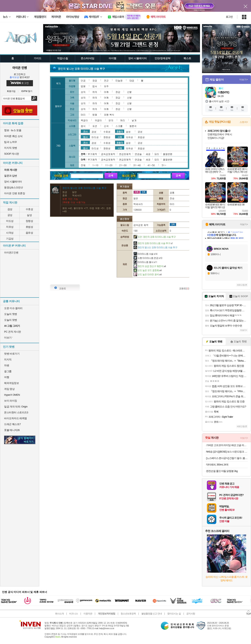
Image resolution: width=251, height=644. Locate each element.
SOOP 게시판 (12, 154)
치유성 (10, 227)
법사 (85, 137)
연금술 (138, 154)
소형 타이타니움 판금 (148, 258)
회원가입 (11, 91)
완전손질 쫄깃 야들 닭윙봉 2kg (222, 471)
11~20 (109, 165)
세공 (148, 154)
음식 (83, 126)
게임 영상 (9, 389)
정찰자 (120, 131)
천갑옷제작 (125, 154)
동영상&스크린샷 (14, 187)
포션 (95, 126)
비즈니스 (74, 614)
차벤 (7, 365)
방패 (95, 115)
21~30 (123, 165)
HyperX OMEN (12, 395)
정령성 (29, 221)
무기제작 (92, 154)
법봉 (83, 86)
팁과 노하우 (11, 142)
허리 (123, 120)
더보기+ (244, 80)
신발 (129, 92)
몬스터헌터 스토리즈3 (16, 412)
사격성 (10, 233)
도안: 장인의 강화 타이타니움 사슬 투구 (155, 237)
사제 (120, 137)
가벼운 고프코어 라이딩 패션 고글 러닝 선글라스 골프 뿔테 (227, 445)
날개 (134, 120)
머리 (83, 115)
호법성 (29, 227)
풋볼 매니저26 (12, 430)
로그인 (229, 17)
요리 (157, 154)
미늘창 (119, 80)
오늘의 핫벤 (11, 314)
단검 (83, 80)
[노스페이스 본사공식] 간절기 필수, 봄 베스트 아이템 (227, 458)
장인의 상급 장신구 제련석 (150, 266)
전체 (83, 165)
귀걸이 (98, 120)
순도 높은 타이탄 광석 (148, 274)
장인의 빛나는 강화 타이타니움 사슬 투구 (155, 247)
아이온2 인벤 (11, 253)
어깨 (106, 92)
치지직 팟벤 (11, 148)
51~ (164, 165)
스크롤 (119, 126)
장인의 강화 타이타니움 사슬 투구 (153, 243)
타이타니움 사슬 (145, 254)
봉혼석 (133, 126)
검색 (34, 98)
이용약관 (88, 614)
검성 (10, 209)
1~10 (95, 165)
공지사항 (191, 614)
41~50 (151, 165)
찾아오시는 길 (174, 614)
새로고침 (241, 285)
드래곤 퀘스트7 (12, 424)
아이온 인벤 (20, 68)
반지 (111, 120)
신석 (106, 126)
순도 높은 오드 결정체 (148, 270)
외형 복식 (109, 115)
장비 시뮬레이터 (13, 182)
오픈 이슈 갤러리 (13, 308)
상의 (83, 92)
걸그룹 (8, 371)
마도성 (10, 221)
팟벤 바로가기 (12, 354)
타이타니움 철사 (145, 262)
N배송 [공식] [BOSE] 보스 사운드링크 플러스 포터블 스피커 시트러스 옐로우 (227, 452)
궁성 (10, 215)
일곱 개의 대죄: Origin (16, 407)
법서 (95, 86)
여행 (7, 377)
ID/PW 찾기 (27, 91)
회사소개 (59, 614)
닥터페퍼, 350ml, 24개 (217, 465)
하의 (95, 92)
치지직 (8, 360)
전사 (85, 131)
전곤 (106, 80)
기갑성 (10, 239)
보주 (106, 86)
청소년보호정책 (128, 614)
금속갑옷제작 (108, 154)
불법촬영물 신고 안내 (152, 614)
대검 (132, 80)
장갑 (118, 92)
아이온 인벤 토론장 (15, 193)
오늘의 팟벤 (11, 320)
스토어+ (244, 122)
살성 (29, 215)
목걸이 (84, 120)
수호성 (29, 209)
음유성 (29, 233)
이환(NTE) (223, 92)
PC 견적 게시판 (13, 332)
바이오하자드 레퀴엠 (15, 418)
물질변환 (168, 154)
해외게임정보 (11, 383)
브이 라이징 (11, 401)
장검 (95, 80)
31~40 (137, 165)
